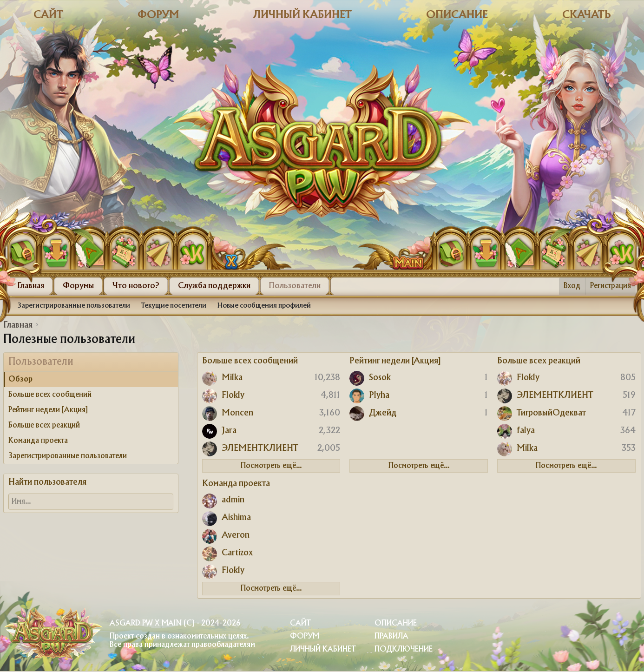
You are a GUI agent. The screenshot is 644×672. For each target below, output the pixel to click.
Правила (391, 636)
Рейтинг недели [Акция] (48, 410)
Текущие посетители (174, 306)
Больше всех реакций (44, 425)
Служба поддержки (214, 286)
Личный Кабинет (323, 649)
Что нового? (136, 286)
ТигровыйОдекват (551, 413)
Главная (31, 286)
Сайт (48, 15)
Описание (457, 15)
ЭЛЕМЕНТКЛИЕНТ (260, 448)
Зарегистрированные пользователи (74, 306)
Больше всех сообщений (50, 395)
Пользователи (295, 286)
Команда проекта (38, 441)
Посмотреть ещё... (271, 466)
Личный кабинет (302, 15)
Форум (158, 15)
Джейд (383, 413)
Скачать (587, 15)
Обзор (20, 379)
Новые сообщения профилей (264, 306)
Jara (229, 431)
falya (526, 431)
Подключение (404, 649)
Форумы (78, 286)
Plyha (379, 395)
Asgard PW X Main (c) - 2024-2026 (175, 623)
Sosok (380, 378)
